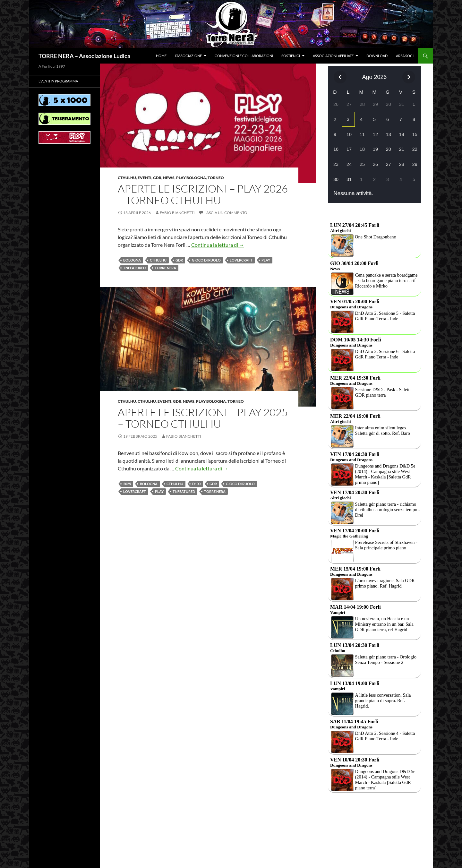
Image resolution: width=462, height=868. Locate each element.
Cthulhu (127, 178)
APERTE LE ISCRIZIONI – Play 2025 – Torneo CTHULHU (203, 418)
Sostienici (291, 56)
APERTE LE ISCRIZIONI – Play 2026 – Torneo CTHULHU (203, 194)
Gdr (157, 178)
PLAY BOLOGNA (191, 178)
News (169, 178)
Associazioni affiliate (333, 56)
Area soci (405, 56)
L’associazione (188, 56)
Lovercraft (241, 260)
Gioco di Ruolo (206, 260)
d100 (196, 484)
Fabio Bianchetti (177, 213)
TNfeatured (134, 268)
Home (161, 56)
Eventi (145, 178)
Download (377, 56)
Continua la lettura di (218, 245)
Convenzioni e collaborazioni (244, 56)
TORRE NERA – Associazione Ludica (84, 56)
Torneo (216, 178)
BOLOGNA (132, 260)
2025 (127, 484)
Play (266, 260)
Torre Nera (165, 268)
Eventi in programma (58, 81)
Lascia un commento (226, 213)
